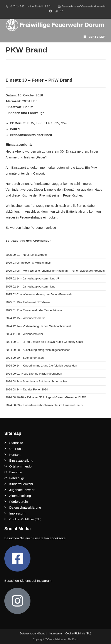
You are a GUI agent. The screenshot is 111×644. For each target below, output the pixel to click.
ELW (31, 123)
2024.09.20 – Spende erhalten (25, 358)
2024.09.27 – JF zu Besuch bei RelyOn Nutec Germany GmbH (45, 342)
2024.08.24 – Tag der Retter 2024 (27, 389)
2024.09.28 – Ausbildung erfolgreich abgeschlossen (38, 350)
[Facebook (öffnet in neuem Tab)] (51, 11)
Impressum (55, 634)
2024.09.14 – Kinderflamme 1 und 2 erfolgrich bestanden (41, 366)
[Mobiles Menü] (94, 37)
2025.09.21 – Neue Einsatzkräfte (26, 255)
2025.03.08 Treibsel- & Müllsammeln (29, 263)
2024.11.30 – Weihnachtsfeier (24, 334)
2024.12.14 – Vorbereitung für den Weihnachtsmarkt (38, 326)
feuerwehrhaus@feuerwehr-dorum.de (84, 7)
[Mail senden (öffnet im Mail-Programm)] (61, 11)
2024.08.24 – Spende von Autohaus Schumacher (36, 381)
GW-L (65, 123)
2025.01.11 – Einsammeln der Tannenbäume (34, 310)
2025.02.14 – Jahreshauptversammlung (31, 287)
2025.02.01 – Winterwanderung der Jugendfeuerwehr (39, 294)
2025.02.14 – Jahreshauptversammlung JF (33, 278)
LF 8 (39, 123)
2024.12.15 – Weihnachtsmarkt (25, 318)
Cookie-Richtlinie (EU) (78, 634)
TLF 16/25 (52, 123)
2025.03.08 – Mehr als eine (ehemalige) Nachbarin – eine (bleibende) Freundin (55, 271)
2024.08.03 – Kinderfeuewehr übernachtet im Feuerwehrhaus (44, 405)
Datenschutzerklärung (33, 634)
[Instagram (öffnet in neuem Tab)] (56, 11)
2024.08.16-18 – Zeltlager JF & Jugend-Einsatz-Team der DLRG (46, 397)
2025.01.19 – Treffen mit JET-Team (28, 302)
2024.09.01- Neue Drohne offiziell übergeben (34, 374)
